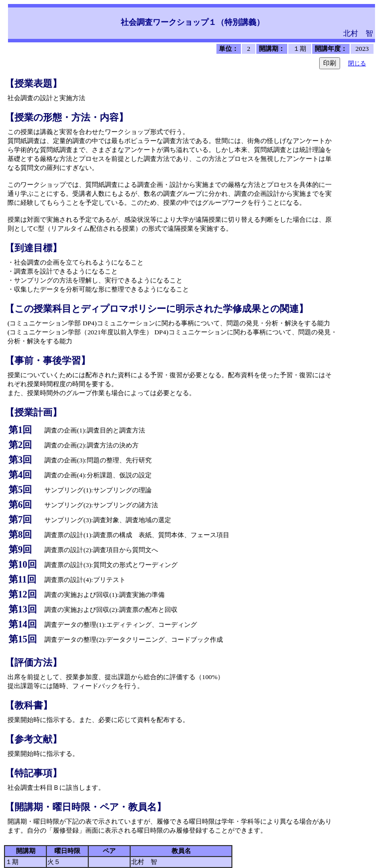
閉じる (357, 63)
